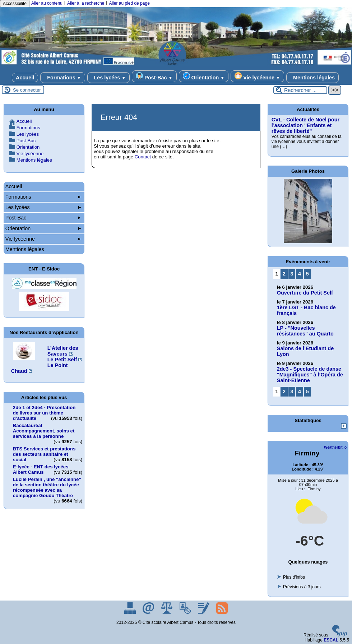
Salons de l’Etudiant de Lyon (305, 351)
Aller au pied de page (129, 3)
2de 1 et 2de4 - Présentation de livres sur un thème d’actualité (44, 413)
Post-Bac (154, 76)
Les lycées (109, 78)
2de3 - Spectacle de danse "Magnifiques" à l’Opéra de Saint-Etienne (310, 375)
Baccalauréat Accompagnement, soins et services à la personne (44, 431)
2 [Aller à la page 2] (284, 274)
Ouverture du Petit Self (305, 293)
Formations (62, 78)
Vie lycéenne (257, 76)
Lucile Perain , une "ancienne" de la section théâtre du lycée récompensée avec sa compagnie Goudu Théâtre (47, 487)
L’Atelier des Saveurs (63, 351)
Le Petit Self (62, 360)
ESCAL (331, 640)
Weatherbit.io (335, 447)
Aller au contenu (47, 3)
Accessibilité (15, 4)
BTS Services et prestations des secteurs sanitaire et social (44, 454)
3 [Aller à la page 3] (292, 274)
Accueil (25, 78)
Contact (143, 157)
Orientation (204, 76)
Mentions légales (312, 78)
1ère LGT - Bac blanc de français (306, 310)
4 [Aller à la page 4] (300, 274)
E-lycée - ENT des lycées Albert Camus (41, 469)
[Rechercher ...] (300, 90)
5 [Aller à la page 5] (307, 274)
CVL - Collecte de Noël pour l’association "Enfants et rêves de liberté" (305, 125)
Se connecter (27, 90)
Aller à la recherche (86, 3)
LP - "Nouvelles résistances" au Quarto (305, 331)
